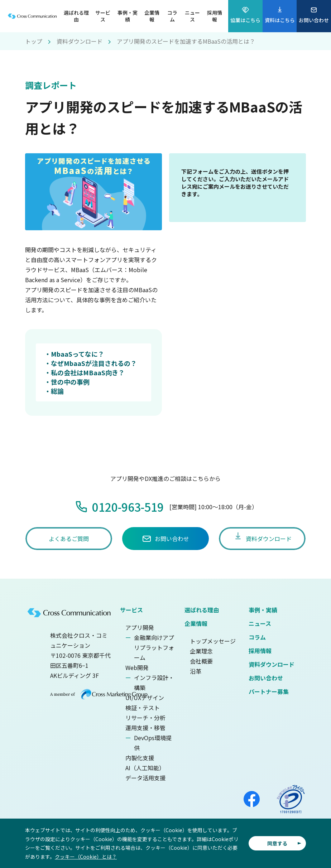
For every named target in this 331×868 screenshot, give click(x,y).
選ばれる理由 (202, 610)
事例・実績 (263, 610)
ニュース (260, 623)
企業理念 (201, 651)
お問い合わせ (266, 678)
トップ (34, 41)
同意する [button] (277, 843)
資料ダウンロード (80, 41)
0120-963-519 (128, 507)
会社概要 (201, 661)
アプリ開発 (140, 627)
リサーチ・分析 (145, 718)
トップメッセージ (213, 641)
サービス (131, 610)
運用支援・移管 (145, 728)
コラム (257, 637)
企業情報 (196, 623)
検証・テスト (143, 708)
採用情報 (260, 651)
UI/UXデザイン (145, 698)
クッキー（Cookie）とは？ (86, 857)
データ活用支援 (145, 778)
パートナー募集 (269, 691)
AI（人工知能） (145, 768)
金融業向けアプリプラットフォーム (154, 647)
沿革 (196, 671)
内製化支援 (140, 758)
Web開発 (137, 667)
